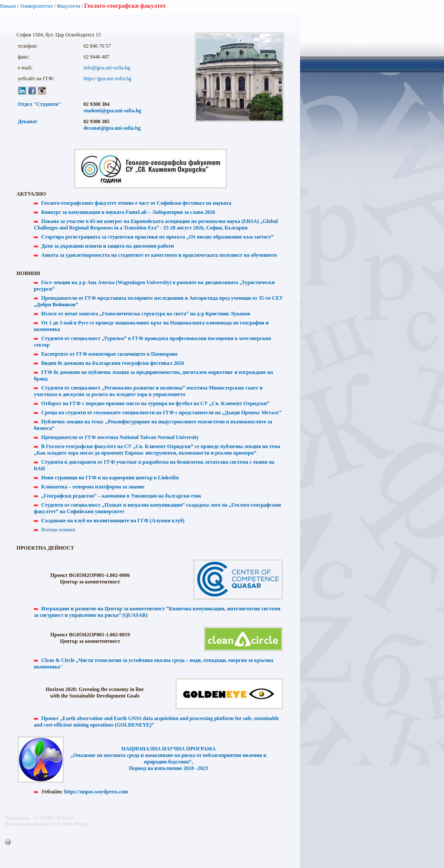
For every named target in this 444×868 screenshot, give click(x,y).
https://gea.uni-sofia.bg (107, 79)
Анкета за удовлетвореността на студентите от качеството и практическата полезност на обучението (159, 255)
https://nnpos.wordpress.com (96, 792)
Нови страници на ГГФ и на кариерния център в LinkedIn (110, 478)
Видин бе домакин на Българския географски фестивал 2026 (113, 363)
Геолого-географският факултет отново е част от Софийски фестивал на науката (136, 203)
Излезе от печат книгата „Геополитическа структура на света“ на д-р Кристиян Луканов (146, 314)
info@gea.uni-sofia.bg (107, 68)
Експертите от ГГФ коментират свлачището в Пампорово (109, 354)
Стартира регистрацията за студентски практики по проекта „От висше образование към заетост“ (157, 237)
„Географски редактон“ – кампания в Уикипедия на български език (121, 496)
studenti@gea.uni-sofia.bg (112, 111)
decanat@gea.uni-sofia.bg (112, 128)
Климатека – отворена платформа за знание (93, 487)
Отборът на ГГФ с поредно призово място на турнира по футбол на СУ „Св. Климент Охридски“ (155, 403)
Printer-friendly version (10, 842)
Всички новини (58, 530)
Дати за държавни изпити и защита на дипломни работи (108, 246)
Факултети (69, 6)
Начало (8, 6)
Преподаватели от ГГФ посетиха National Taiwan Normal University (120, 437)
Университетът (36, 6)
